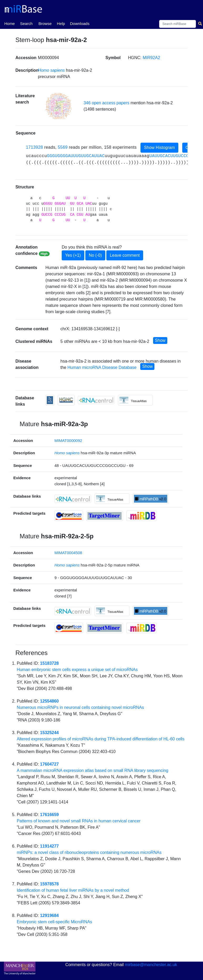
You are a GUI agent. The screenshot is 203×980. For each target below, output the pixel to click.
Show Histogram (159, 148)
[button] (59, 106)
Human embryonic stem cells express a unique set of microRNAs (77, 670)
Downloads (80, 24)
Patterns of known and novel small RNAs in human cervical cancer (79, 821)
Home (9, 23)
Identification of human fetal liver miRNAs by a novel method (73, 890)
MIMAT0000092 (68, 440)
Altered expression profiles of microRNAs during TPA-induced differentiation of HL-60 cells (101, 739)
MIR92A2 (151, 58)
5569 (63, 147)
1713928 (35, 147)
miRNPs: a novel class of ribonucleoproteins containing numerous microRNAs (89, 852)
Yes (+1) (73, 255)
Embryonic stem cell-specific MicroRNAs (54, 922)
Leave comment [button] (125, 255)
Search (26, 24)
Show (160, 340)
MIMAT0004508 (68, 553)
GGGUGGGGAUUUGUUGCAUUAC (76, 156)
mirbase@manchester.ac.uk (151, 965)
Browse (45, 24)
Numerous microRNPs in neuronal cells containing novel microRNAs (80, 707)
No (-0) (95, 255)
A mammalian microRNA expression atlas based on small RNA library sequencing (93, 770)
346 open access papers (106, 103)
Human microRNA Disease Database (102, 367)
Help (61, 24)
